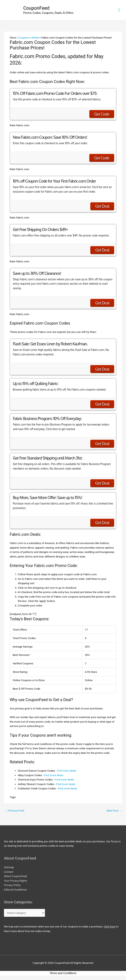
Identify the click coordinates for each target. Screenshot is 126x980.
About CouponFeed (15, 876)
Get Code (102, 114)
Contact (9, 872)
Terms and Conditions (63, 973)
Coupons (24, 38)
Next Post (114, 811)
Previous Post (14, 811)
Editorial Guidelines (15, 890)
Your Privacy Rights (15, 881)
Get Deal (102, 206)
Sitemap (9, 867)
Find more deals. (67, 771)
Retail (35, 38)
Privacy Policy (12, 885)
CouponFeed (36, 8)
